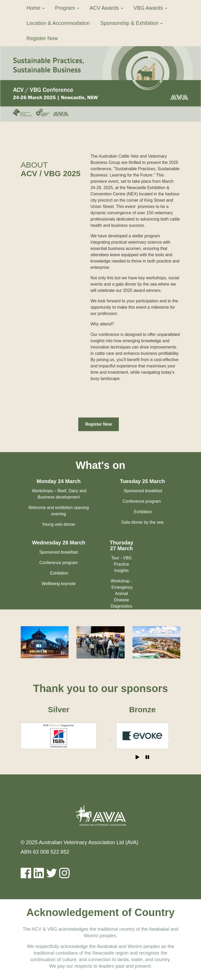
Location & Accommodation (58, 23)
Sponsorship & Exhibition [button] (131, 23)
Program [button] (67, 8)
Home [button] (35, 8)
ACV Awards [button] (106, 8)
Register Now (42, 38)
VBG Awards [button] (150, 8)
